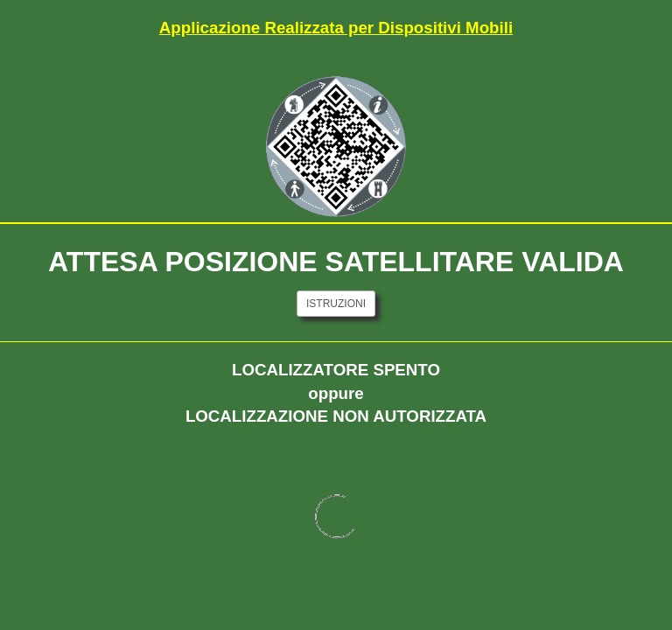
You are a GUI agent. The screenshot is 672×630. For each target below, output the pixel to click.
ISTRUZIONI (336, 304)
